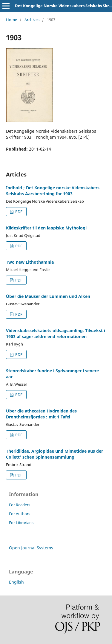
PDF (18, 212)
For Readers (20, 505)
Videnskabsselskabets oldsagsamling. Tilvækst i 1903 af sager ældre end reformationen (56, 333)
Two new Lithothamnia (30, 262)
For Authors (20, 514)
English (16, 582)
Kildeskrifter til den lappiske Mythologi (46, 228)
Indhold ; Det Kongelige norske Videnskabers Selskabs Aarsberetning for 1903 (53, 191)
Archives (32, 20)
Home (11, 20)
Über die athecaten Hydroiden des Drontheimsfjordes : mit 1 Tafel (41, 414)
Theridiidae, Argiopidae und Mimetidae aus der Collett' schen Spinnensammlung (55, 454)
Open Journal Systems (31, 548)
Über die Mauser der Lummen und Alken (48, 296)
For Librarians (21, 523)
